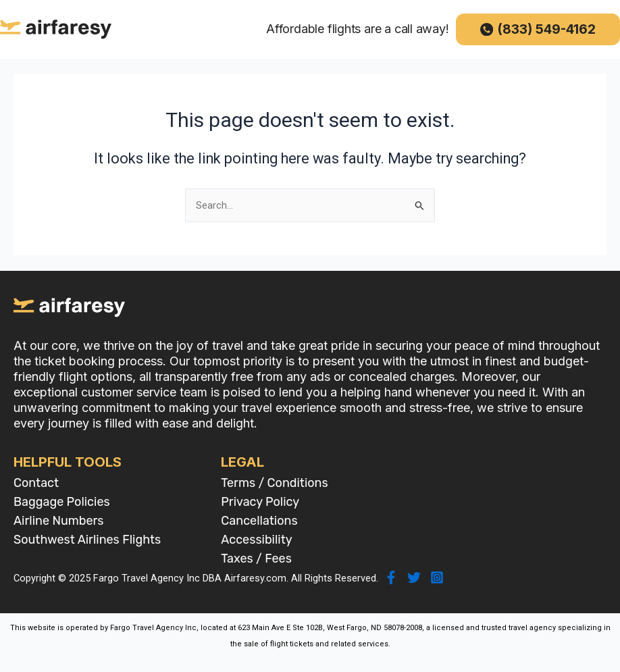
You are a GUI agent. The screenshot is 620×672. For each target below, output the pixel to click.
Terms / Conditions (274, 483)
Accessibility (256, 540)
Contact (36, 483)
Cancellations (259, 521)
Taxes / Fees (256, 559)
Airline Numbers (59, 521)
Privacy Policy (260, 502)
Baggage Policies (62, 502)
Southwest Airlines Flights (87, 540)
